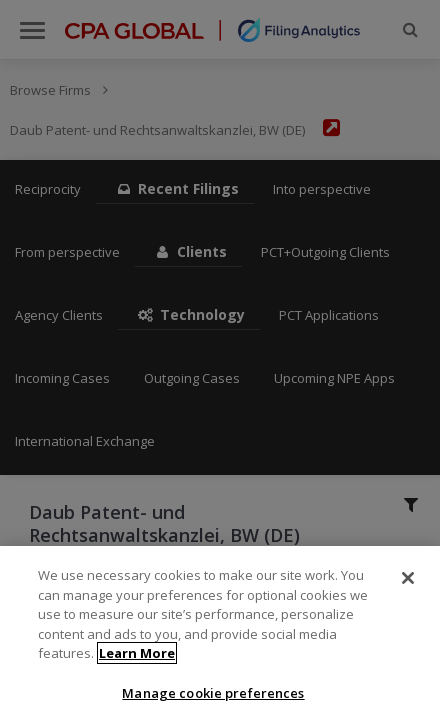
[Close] (408, 586)
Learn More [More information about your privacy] (137, 661)
